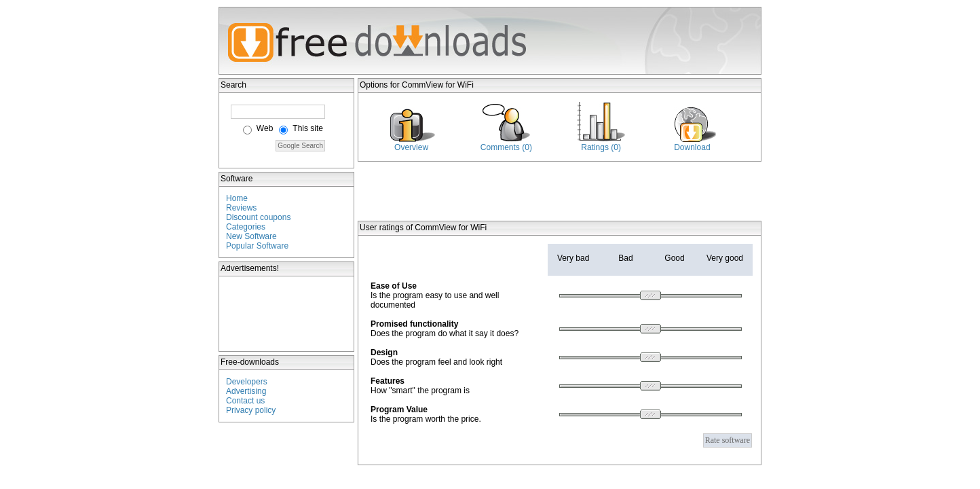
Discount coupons (258, 217)
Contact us (245, 401)
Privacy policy (251, 410)
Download (692, 147)
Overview (411, 147)
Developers (247, 382)
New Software (251, 236)
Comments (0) (506, 147)
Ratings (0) (601, 147)
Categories (246, 227)
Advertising (246, 391)
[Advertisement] (287, 314)
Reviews (241, 208)
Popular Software (257, 246)
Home (237, 198)
